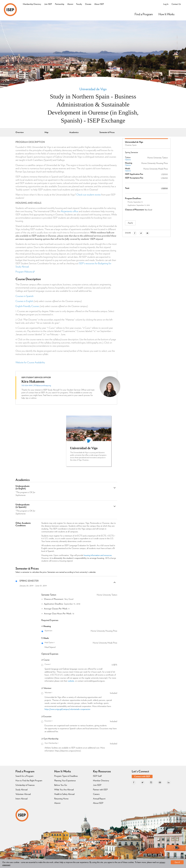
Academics (74, 132)
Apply (130, 223)
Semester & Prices (107, 132)
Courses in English (24, 301)
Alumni (70, 4)
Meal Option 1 (81, 643)
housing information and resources (98, 555)
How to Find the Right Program (29, 780)
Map (47, 132)
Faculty (79, 4)
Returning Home (61, 799)
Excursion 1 (81, 721)
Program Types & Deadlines (66, 776)
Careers (96, 794)
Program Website (25, 272)
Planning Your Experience (65, 780)
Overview (20, 132)
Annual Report (99, 799)
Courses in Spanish (24, 296)
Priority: (130, 202)
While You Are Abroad (64, 790)
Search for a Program (24, 776)
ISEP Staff (97, 776)
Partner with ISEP (100, 790)
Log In (166, 4)
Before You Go (61, 785)
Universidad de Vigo (93, 89)
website (71, 681)
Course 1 (81, 664)
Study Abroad (22, 790)
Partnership (60, 4)
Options (128, 160)
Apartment (81, 631)
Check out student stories (89, 195)
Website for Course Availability (30, 362)
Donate (88, 4)
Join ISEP (48, 4)
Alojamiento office (69, 211)
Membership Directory (32, 4)
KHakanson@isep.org (42, 385)
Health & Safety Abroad (64, 794)
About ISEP (99, 4)
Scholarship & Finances (25, 785)
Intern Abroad (22, 799)
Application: (132, 205)
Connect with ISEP (142, 776)
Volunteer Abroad (23, 794)
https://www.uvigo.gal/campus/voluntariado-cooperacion (67, 709)
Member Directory (101, 780)
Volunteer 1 (81, 693)
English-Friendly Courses (27, 306)
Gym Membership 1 (81, 743)
